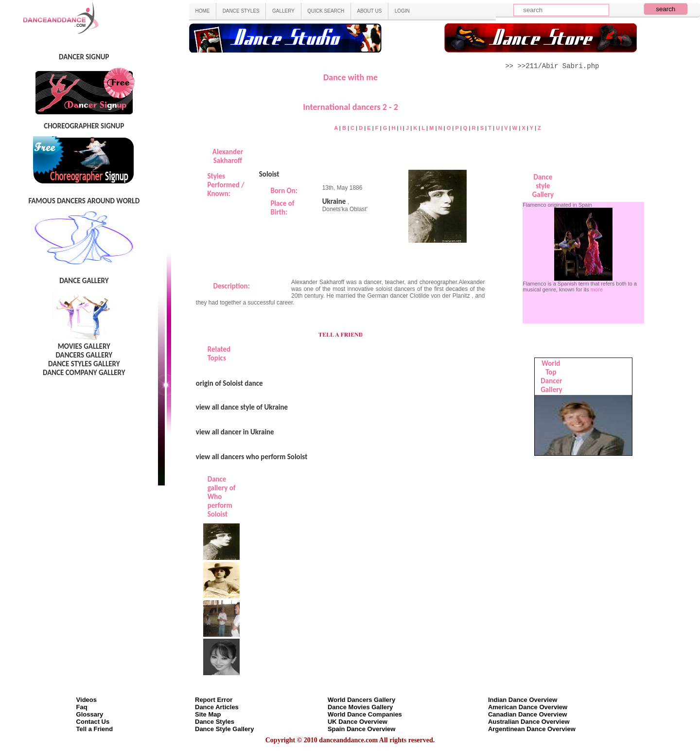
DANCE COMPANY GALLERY (84, 373)
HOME (202, 11)
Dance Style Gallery (224, 729)
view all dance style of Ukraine (242, 407)
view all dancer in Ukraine (235, 432)
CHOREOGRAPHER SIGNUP (84, 126)
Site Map (208, 714)
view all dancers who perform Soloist (252, 457)
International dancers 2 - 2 (350, 107)
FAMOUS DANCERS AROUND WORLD (84, 201)
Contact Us (93, 722)
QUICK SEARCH (326, 11)
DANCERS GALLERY (84, 355)
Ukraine (334, 201)
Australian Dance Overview (529, 722)
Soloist (269, 174)
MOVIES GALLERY (84, 346)
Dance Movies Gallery (360, 707)
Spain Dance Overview (361, 729)
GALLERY (283, 11)
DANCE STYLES (241, 11)
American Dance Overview (528, 707)
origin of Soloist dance (229, 383)
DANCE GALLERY (84, 281)
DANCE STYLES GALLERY (84, 364)
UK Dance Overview (358, 722)
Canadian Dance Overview (528, 714)
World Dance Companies (365, 714)
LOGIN (402, 11)
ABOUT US (370, 11)
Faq (82, 707)
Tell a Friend (95, 729)
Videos (87, 700)
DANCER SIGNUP (84, 57)
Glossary (90, 714)
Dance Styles (215, 722)
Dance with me (350, 77)
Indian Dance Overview (523, 700)
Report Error (214, 700)
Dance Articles (217, 707)
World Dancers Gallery (361, 700)
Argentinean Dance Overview (532, 729)
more (597, 289)
